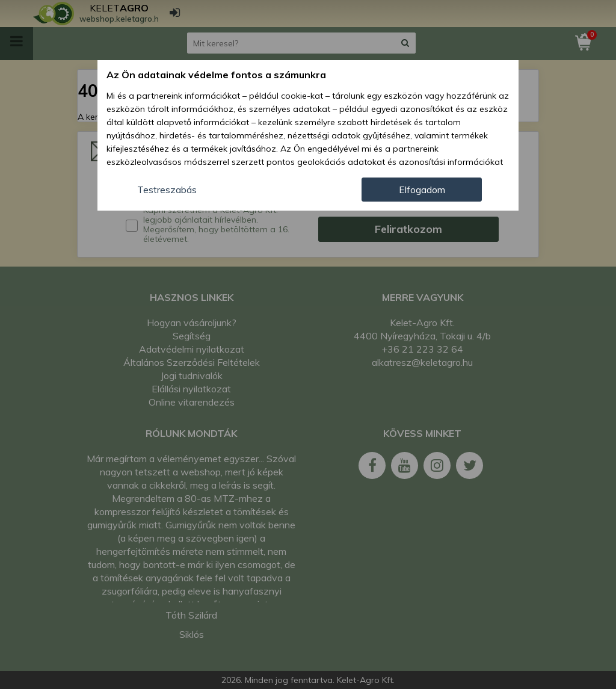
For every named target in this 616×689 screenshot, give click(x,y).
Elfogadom (422, 190)
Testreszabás (167, 190)
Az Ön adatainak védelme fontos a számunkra (216, 75)
